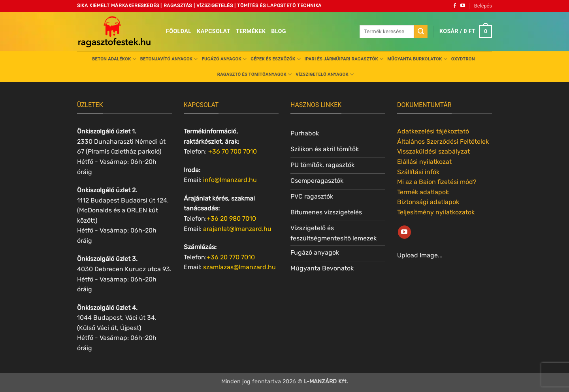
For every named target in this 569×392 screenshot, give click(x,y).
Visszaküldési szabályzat (433, 151)
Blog (278, 31)
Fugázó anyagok (224, 59)
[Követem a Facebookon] (455, 6)
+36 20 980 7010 (231, 219)
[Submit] (421, 32)
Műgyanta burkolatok (417, 59)
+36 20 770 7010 (231, 257)
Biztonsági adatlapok (428, 202)
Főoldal (179, 31)
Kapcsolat (214, 31)
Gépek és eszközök (275, 59)
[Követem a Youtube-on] (463, 6)
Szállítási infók (418, 172)
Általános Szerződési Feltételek (443, 142)
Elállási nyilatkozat (424, 162)
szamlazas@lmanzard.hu (239, 267)
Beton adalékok (114, 59)
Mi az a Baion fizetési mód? (437, 182)
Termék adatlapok (423, 192)
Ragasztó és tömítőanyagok (254, 74)
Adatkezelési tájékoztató (433, 131)
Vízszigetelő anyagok (325, 74)
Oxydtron (463, 59)
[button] (483, 6)
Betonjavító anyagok (169, 59)
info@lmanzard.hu (230, 180)
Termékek (251, 31)
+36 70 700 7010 (233, 151)
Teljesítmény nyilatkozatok (436, 212)
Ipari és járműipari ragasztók (344, 59)
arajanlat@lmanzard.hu (237, 229)
